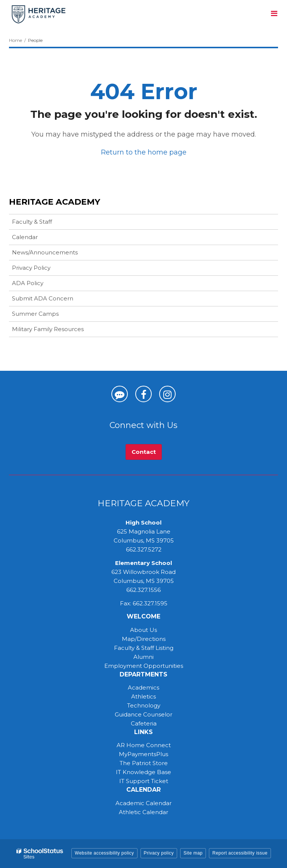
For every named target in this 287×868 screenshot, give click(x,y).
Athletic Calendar (143, 812)
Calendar (25, 237)
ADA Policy (28, 283)
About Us (143, 630)
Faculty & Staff (32, 222)
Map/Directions (144, 639)
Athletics (143, 696)
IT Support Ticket (144, 781)
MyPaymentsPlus (143, 754)
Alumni (143, 657)
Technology (144, 705)
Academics (143, 687)
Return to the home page (144, 152)
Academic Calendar (143, 803)
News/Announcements (45, 252)
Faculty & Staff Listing (144, 648)
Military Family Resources (48, 329)
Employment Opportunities (144, 666)
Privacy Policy (31, 268)
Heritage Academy (55, 202)
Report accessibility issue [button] (240, 853)
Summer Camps (47, 315)
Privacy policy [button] (159, 853)
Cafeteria (144, 723)
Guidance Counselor (143, 714)
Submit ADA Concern (43, 298)
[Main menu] (274, 13)
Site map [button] (193, 853)
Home (16, 40)
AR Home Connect (144, 745)
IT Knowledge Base (143, 772)
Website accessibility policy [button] (104, 853)
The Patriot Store (144, 763)
